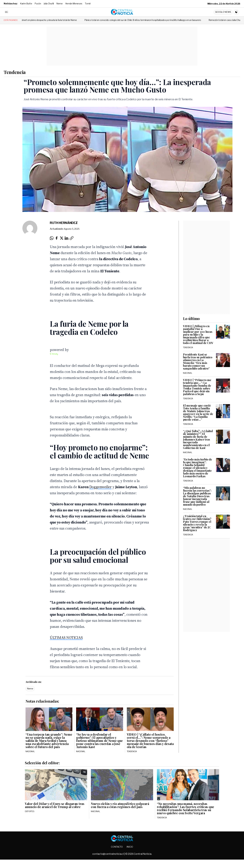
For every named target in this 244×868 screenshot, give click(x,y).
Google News (223, 12)
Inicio (130, 847)
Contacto (117, 847)
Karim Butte (26, 4)
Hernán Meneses (74, 4)
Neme (60, 4)
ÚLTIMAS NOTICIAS (66, 638)
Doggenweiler (100, 487)
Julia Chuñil (49, 4)
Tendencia (15, 72)
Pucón (38, 4)
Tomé (88, 4)
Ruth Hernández (64, 223)
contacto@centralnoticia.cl (108, 854)
